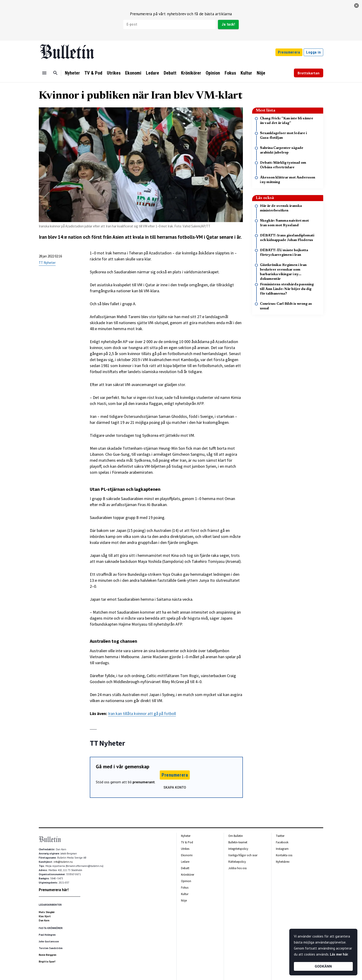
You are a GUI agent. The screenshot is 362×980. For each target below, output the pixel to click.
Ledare (152, 73)
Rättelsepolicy (237, 862)
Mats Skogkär (47, 912)
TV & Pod (93, 73)
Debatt (170, 73)
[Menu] (44, 73)
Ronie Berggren (48, 955)
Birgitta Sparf (47, 962)
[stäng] (356, 6)
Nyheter (72, 73)
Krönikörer (191, 73)
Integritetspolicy (238, 849)
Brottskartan (309, 73)
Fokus (230, 73)
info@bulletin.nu (63, 862)
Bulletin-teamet (238, 842)
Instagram (282, 849)
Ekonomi (133, 73)
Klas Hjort (45, 916)
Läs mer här (339, 954)
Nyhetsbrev (283, 862)
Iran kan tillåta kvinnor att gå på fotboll (142, 713)
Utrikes (114, 73)
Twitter (280, 836)
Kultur (246, 73)
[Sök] (55, 73)
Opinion (213, 73)
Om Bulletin (236, 836)
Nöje (261, 73)
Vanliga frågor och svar (243, 855)
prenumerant (144, 782)
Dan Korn (44, 920)
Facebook (282, 842)
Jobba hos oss (237, 868)
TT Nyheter (47, 263)
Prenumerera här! (54, 890)
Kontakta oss (284, 855)
